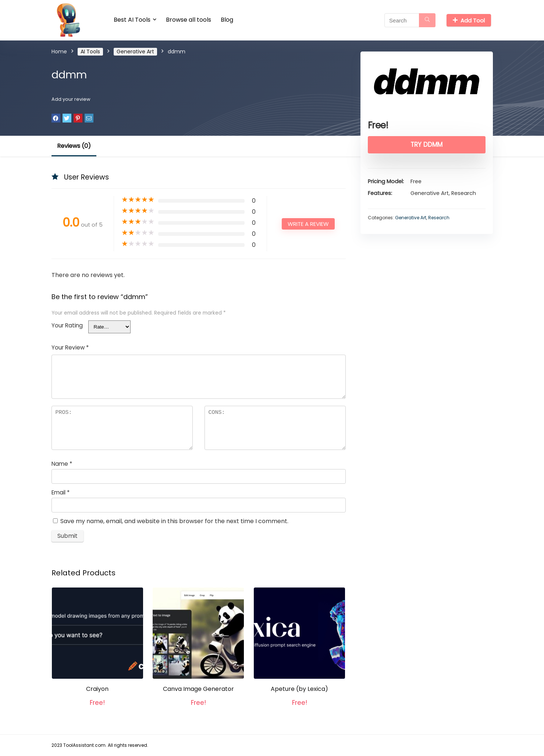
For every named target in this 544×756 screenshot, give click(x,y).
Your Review (70, 347)
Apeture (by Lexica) (299, 689)
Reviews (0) (74, 146)
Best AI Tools (132, 20)
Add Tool (469, 20)
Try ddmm (426, 145)
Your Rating (67, 325)
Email (61, 492)
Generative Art (135, 52)
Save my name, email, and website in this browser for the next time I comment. (174, 521)
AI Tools (90, 52)
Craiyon (97, 689)
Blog (227, 20)
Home (59, 52)
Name (62, 464)
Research (439, 218)
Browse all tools (189, 20)
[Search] (427, 20)
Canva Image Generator (198, 689)
